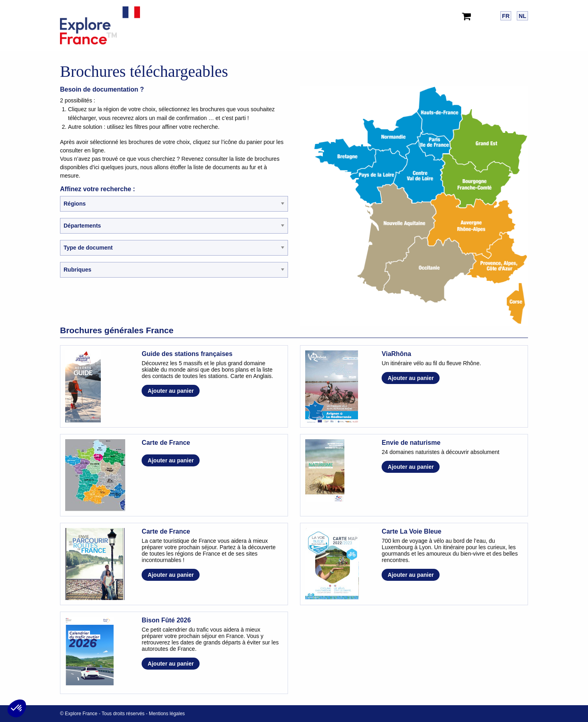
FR (506, 16)
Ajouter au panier (171, 391)
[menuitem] (468, 15)
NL (523, 16)
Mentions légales (167, 714)
